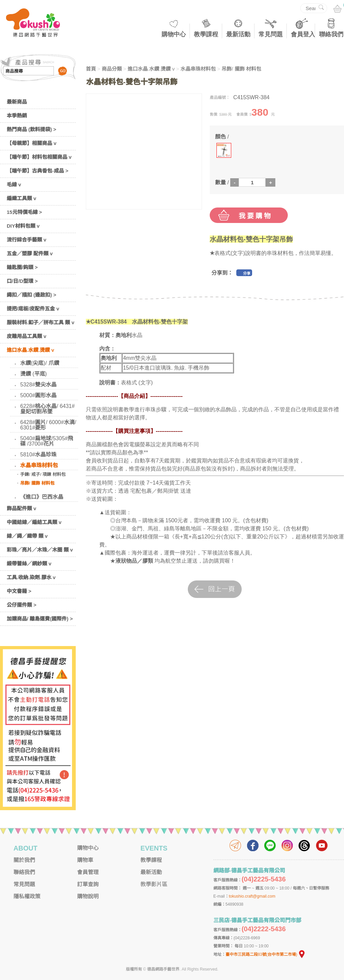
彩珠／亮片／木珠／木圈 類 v (40, 550)
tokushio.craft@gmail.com (252, 896)
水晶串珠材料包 (39, 465)
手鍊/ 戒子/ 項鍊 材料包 (43, 474)
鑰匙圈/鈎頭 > (22, 267)
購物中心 (174, 34)
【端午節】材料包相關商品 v (39, 157)
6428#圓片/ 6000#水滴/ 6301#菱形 (48, 425)
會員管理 (88, 872)
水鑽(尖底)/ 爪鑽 (40, 363)
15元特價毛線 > (24, 212)
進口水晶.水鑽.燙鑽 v (30, 350)
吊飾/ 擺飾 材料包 (37, 483)
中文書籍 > (19, 591)
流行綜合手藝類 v (27, 240)
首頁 (91, 69)
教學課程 (206, 34)
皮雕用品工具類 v (27, 336)
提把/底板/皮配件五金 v (33, 309)
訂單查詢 (88, 884)
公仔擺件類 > (22, 605)
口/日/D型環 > (22, 281)
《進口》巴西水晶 (42, 497)
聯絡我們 (331, 34)
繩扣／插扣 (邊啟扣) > (31, 295)
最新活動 (238, 34)
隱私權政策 (27, 896)
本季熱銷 (17, 116)
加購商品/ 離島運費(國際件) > (40, 619)
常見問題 (271, 34)
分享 (247, 273)
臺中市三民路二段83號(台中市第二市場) (266, 954)
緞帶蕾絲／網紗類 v (29, 563)
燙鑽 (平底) (33, 374)
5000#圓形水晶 (39, 395)
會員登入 (303, 34)
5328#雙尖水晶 (39, 385)
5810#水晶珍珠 (39, 455)
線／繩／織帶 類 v (27, 536)
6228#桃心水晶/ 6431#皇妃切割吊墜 (47, 409)
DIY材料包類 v (23, 226)
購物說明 (88, 896)
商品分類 (112, 69)
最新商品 (17, 102)
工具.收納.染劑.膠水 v (31, 577)
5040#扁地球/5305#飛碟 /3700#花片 (47, 441)
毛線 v (14, 184)
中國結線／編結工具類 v (34, 522)
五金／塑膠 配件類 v (30, 253)
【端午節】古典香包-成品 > (38, 171)
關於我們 (24, 860)
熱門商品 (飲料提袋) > (31, 129)
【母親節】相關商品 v (32, 143)
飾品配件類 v (22, 508)
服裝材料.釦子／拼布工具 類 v (41, 322)
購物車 (85, 860)
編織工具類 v (22, 198)
